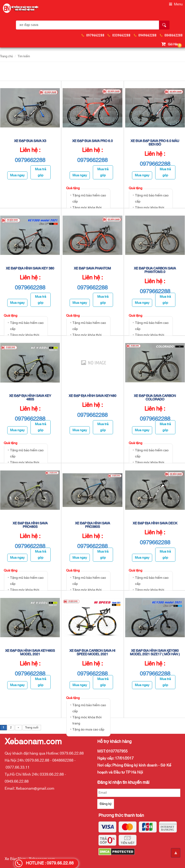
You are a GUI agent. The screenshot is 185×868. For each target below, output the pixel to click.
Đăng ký (106, 804)
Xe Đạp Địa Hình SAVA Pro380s (92, 525)
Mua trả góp (41, 172)
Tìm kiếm (24, 56)
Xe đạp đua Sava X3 (30, 141)
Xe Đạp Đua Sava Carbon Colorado (155, 398)
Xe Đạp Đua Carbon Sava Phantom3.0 (155, 270)
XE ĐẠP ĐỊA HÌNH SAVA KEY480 (92, 396)
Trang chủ (6, 56)
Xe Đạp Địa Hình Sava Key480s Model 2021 (30, 653)
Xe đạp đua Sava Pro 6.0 (92, 141)
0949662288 (147, 35)
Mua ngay (17, 175)
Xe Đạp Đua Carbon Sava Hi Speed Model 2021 (92, 653)
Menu (176, 4)
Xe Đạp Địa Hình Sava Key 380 (30, 268)
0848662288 (174, 35)
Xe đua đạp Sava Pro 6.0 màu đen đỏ (155, 143)
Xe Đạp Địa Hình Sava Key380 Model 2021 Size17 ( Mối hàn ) (155, 653)
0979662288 (95, 35)
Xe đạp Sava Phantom (92, 268)
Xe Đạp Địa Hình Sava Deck (155, 523)
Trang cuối (32, 727)
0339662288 (121, 35)
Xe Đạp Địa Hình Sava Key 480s (30, 398)
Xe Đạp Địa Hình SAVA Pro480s (30, 525)
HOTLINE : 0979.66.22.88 (50, 863)
